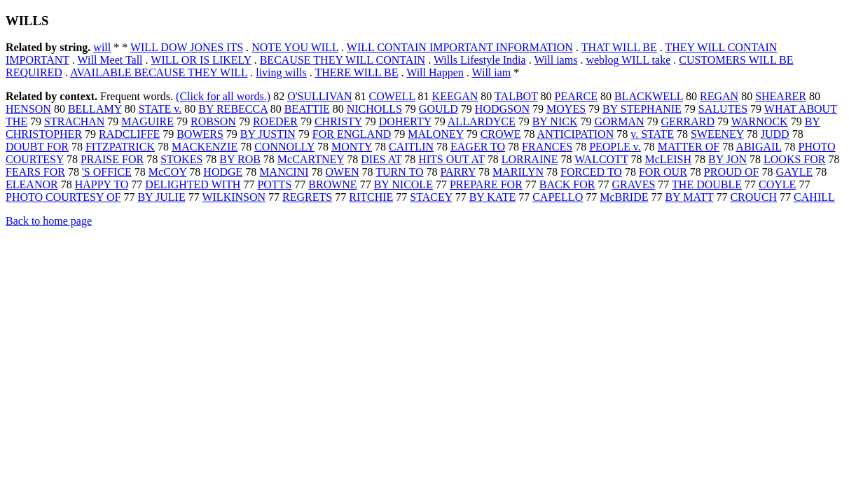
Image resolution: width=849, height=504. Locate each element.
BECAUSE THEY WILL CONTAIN (343, 60)
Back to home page (49, 221)
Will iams (555, 60)
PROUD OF (732, 172)
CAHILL (814, 197)
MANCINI (284, 172)
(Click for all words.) (223, 96)
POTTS (274, 184)
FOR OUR (663, 172)
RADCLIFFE (129, 134)
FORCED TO (591, 172)
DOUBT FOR (37, 147)
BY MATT (690, 197)
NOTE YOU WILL (295, 47)
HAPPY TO (102, 184)
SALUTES (723, 109)
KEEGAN (455, 96)
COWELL (392, 96)
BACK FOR (567, 184)
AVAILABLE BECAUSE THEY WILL (159, 72)
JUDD (775, 134)
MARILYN (518, 172)
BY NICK (555, 121)
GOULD (439, 109)
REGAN (719, 96)
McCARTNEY (311, 159)
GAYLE (795, 172)
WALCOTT (601, 159)
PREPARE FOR (486, 184)
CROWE (501, 134)
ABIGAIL (758, 147)
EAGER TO (478, 147)
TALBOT (516, 96)
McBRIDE (624, 197)
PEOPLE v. (615, 147)
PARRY (458, 172)
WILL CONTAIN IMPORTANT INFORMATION (460, 47)
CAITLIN (411, 147)
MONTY (352, 147)
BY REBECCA (233, 109)
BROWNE (332, 184)
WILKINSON (234, 197)
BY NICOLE (403, 184)
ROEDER (275, 121)
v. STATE (652, 134)
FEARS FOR (35, 172)
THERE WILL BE (356, 72)
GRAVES (633, 184)
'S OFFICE (107, 172)
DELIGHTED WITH (193, 184)
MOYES (566, 109)
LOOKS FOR (794, 159)
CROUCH (753, 197)
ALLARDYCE (482, 121)
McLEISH (668, 159)
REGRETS (307, 197)
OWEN (343, 172)
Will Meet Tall (110, 60)
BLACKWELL (649, 96)
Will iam (491, 72)
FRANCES (547, 147)
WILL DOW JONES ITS (187, 47)
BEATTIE (307, 109)
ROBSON (213, 121)
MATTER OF (689, 147)
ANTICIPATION (576, 134)
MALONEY (435, 134)
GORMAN (619, 121)
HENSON (28, 109)
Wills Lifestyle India (480, 60)
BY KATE (493, 197)
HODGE (223, 172)
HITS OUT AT (451, 159)
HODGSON (502, 109)
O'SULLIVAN (319, 96)
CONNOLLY (284, 147)
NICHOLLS (374, 109)
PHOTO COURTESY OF (63, 197)
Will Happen (435, 72)
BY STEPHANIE (642, 109)
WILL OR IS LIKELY (201, 60)
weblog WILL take (628, 60)
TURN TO (399, 172)
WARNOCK (760, 121)
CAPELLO (558, 197)
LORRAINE (530, 159)
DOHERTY (405, 121)
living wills (281, 72)
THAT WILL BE (619, 47)
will (102, 47)
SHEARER (781, 96)
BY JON (727, 159)
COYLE (777, 184)
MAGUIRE (147, 121)
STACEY (431, 197)
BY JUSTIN (268, 134)
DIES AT (381, 159)
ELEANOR (32, 184)
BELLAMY (95, 109)
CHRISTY (338, 121)
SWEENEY (717, 134)
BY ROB (240, 159)
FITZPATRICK (120, 147)
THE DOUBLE (707, 184)
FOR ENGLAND (352, 134)
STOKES (181, 159)
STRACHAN (74, 121)
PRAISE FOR (112, 159)
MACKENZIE (205, 147)
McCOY (168, 172)
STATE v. (160, 109)
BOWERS (200, 134)
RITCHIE (371, 197)
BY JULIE (161, 197)
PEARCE (576, 96)
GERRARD (688, 121)
